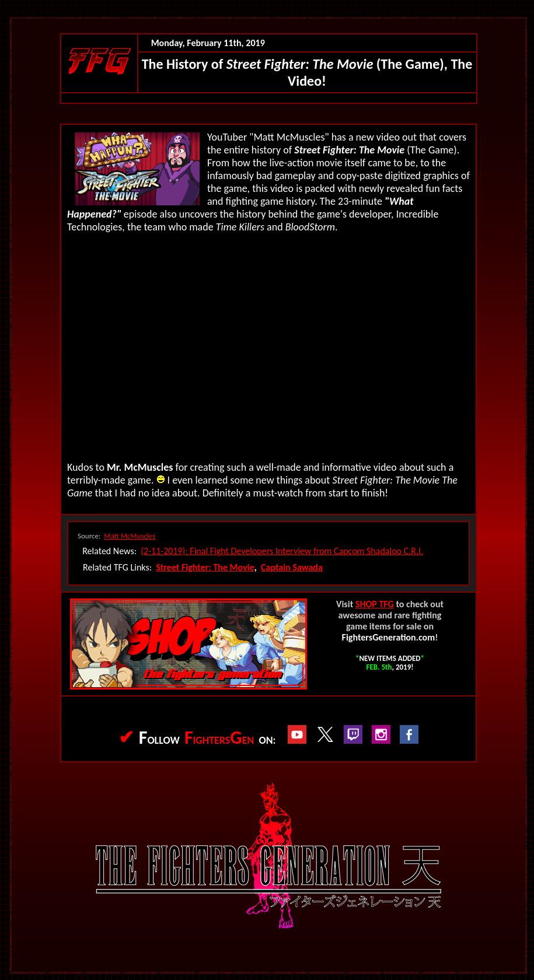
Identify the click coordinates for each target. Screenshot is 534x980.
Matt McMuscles (130, 536)
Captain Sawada (292, 567)
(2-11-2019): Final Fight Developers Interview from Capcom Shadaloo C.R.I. (282, 551)
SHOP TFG (375, 604)
